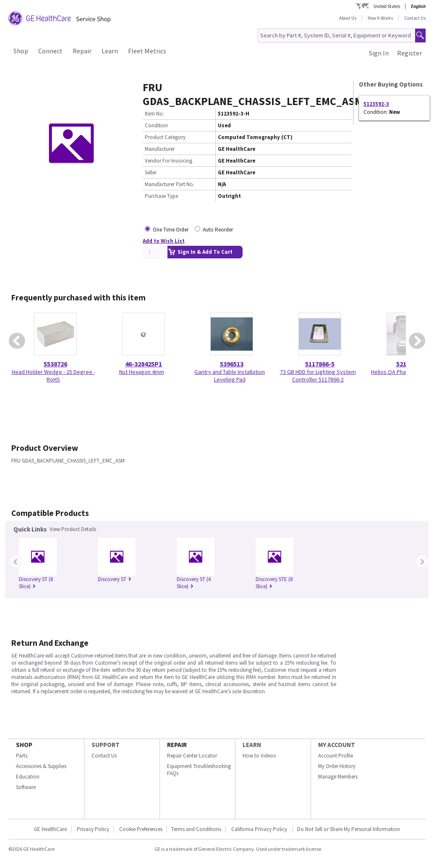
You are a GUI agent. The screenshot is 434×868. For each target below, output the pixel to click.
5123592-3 (376, 104)
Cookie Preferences (141, 829)
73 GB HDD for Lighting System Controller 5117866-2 (318, 376)
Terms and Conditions (196, 829)
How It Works (380, 18)
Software (26, 787)
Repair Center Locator (192, 756)
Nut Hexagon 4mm (142, 372)
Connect (50, 51)
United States (387, 6)
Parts (22, 756)
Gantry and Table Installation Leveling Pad (230, 376)
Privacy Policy (93, 829)
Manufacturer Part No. (170, 184)
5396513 (232, 364)
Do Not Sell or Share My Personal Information (349, 829)
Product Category (165, 137)
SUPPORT (106, 745)
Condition (156, 125)
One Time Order (171, 230)
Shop (21, 51)
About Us (348, 18)
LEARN (252, 745)
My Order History (337, 766)
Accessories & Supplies (41, 766)
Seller (151, 172)
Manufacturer (160, 149)
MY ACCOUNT (337, 745)
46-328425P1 (144, 364)
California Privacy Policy (260, 829)
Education (28, 777)
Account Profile (336, 756)
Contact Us (415, 18)
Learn (110, 51)
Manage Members (338, 777)
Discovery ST (115, 579)
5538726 (55, 364)
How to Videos (259, 756)
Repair (82, 51)
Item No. (154, 114)
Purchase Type (161, 196)
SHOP (24, 745)
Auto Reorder (218, 230)
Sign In (379, 53)
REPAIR (177, 745)
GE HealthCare (50, 829)
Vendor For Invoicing (169, 161)
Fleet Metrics (147, 51)
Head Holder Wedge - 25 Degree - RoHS (54, 376)
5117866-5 (320, 364)
